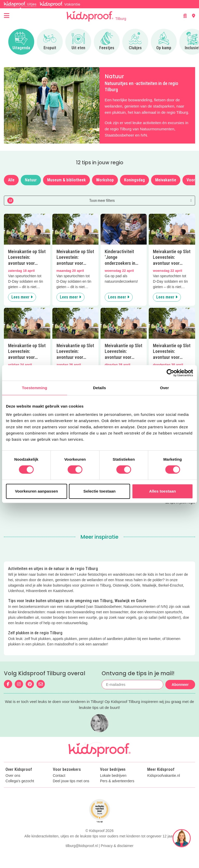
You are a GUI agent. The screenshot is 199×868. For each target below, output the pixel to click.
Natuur (31, 180)
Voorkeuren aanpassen (37, 491)
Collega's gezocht (20, 781)
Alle (11, 180)
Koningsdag (134, 180)
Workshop (105, 180)
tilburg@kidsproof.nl (82, 846)
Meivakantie (166, 180)
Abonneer (180, 685)
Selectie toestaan (99, 491)
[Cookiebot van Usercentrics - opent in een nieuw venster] (170, 373)
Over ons (13, 776)
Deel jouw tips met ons (71, 781)
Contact (59, 776)
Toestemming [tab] (35, 388)
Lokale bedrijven (113, 776)
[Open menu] (7, 16)
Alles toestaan (163, 491)
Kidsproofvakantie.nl (164, 776)
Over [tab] (164, 388)
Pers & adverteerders (117, 781)
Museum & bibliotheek (66, 180)
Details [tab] (99, 388)
